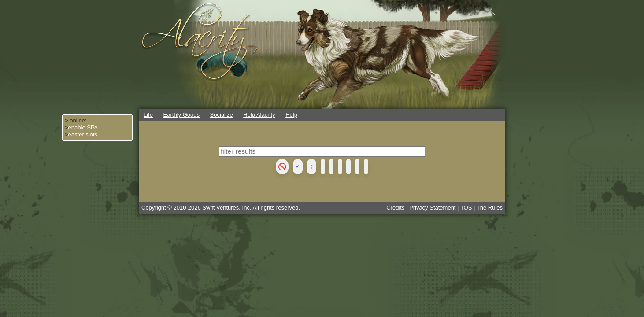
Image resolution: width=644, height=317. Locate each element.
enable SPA (83, 127)
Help (291, 115)
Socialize (222, 115)
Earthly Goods (181, 115)
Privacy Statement (433, 208)
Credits (395, 208)
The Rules (490, 208)
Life (148, 115)
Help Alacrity (259, 115)
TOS (466, 208)
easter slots (83, 135)
